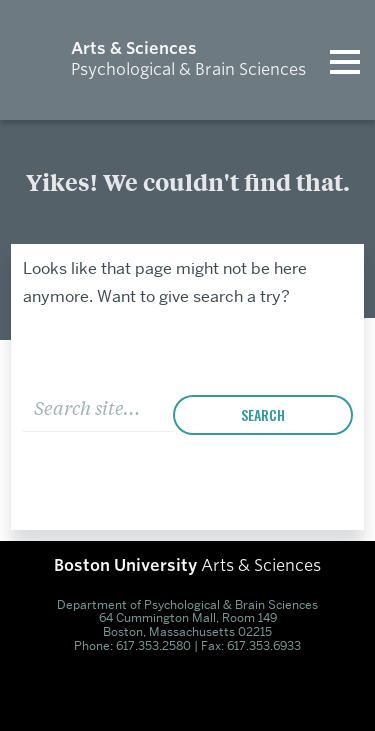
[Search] (98, 405)
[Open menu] (345, 60)
